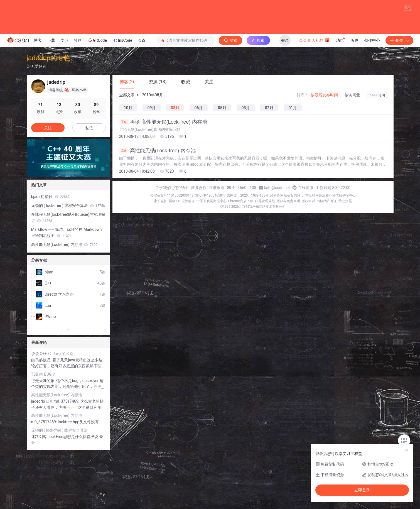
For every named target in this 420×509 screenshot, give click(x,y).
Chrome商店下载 (241, 258)
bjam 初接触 (50, 253)
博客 (38, 97)
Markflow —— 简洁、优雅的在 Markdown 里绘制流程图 (67, 289)
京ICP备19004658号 (210, 252)
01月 (293, 165)
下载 (51, 97)
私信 (89, 185)
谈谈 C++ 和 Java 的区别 (52, 410)
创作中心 (372, 97)
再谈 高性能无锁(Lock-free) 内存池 (163, 179)
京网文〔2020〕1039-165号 (248, 252)
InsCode (122, 97)
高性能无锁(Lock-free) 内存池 (157, 207)
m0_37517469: (45, 479)
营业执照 (345, 258)
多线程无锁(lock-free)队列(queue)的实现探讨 (68, 274)
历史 (354, 97)
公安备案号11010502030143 (172, 252)
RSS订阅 (377, 152)
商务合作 (199, 244)
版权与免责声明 (288, 258)
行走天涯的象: (44, 437)
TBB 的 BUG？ (43, 431)
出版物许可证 (327, 258)
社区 (78, 97)
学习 (65, 97)
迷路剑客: (40, 493)
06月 (198, 165)
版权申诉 (308, 258)
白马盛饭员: (42, 417)
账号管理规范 (265, 258)
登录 (285, 97)
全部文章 (127, 152)
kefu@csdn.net (277, 244)
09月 (151, 165)
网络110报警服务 (182, 258)
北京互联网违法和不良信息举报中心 (329, 252)
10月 (128, 165)
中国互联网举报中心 (212, 258)
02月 (269, 165)
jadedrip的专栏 (49, 115)
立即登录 (362, 490)
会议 (142, 97)
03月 (245, 165)
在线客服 (306, 244)
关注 (48, 185)
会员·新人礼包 (314, 97)
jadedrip (38, 458)
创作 (399, 97)
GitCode (97, 97)
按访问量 (352, 152)
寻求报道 (217, 244)
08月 (175, 165)
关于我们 (163, 244)
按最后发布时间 (324, 152)
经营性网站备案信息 (285, 252)
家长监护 (161, 258)
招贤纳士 (181, 244)
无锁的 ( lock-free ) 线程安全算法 (68, 262)
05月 (222, 165)
